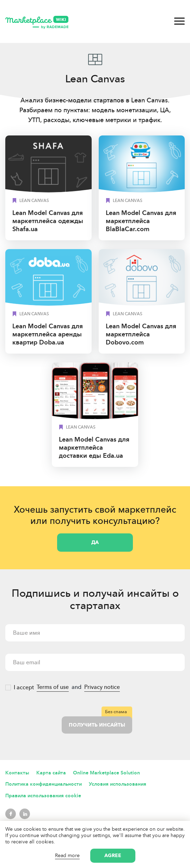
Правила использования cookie (43, 796)
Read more (67, 856)
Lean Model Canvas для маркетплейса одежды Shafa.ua (48, 221)
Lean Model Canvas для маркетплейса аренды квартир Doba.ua (48, 334)
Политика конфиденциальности (44, 784)
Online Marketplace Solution (106, 773)
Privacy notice (102, 687)
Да (95, 542)
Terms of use (53, 687)
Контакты (17, 773)
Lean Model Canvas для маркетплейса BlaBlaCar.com (141, 221)
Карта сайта (51, 773)
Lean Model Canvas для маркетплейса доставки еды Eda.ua (94, 448)
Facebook (11, 814)
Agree (113, 856)
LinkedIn (25, 814)
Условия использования (118, 784)
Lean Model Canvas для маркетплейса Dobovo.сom (141, 334)
